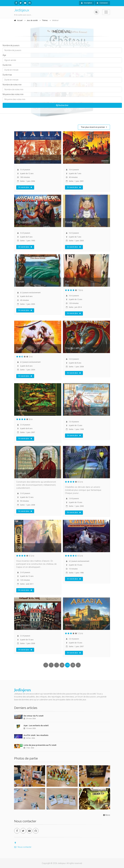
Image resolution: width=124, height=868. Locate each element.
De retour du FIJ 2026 (33, 716)
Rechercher (62, 105)
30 (73, 665)
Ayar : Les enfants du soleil (36, 726)
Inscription (87, 3)
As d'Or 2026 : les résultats (36, 735)
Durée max (7, 75)
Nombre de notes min (12, 85)
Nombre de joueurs (11, 45)
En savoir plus (25, 187)
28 (62, 665)
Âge (4, 55)
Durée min (7, 65)
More (106, 815)
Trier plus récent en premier (93, 127)
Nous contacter (23, 847)
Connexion (102, 3)
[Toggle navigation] (106, 12)
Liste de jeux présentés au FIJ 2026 (40, 745)
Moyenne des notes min (13, 94)
